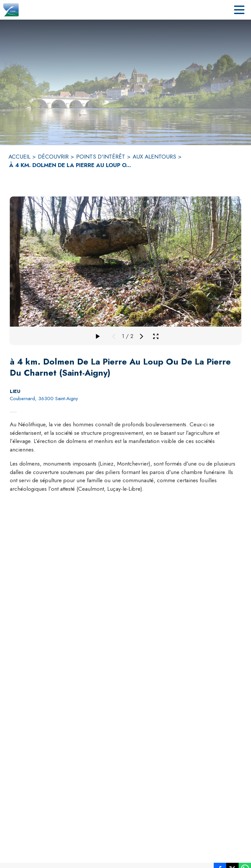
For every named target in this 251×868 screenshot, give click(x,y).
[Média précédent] (114, 336)
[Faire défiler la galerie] (97, 336)
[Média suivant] (142, 336)
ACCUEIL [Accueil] (19, 157)
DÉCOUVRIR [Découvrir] (53, 157)
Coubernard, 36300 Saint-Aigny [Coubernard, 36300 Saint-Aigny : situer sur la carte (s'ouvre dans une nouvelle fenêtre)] (44, 399)
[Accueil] (11, 10)
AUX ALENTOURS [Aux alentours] (154, 157)
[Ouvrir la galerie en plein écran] (156, 336)
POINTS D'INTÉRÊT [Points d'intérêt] (101, 157)
